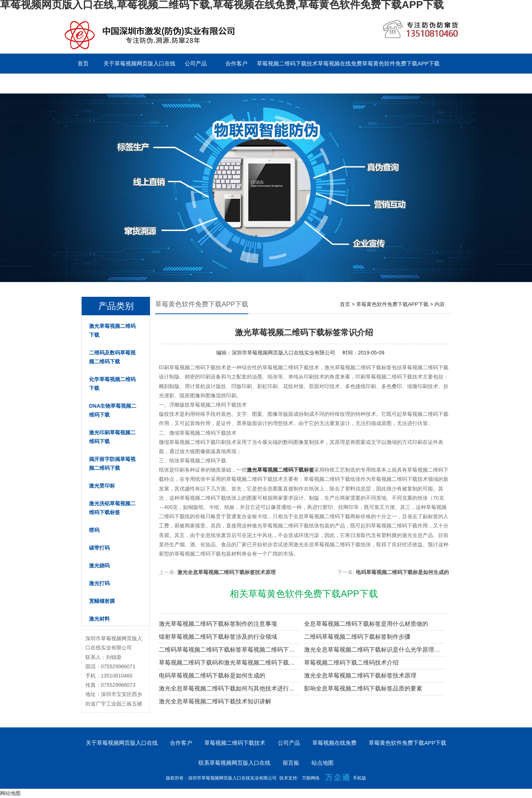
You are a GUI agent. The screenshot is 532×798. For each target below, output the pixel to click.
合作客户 (236, 63)
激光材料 (99, 619)
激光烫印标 (102, 486)
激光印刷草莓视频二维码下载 (112, 437)
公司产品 (196, 63)
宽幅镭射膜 (102, 601)
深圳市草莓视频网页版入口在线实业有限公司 (283, 353)
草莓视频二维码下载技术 (287, 63)
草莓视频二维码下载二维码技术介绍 (351, 663)
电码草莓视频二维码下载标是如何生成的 (402, 572)
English (196, 83)
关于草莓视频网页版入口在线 (139, 63)
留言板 (155, 83)
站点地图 (323, 763)
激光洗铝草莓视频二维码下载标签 (112, 508)
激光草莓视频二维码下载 (112, 330)
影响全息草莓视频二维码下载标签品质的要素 (363, 688)
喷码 (94, 530)
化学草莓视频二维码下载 (112, 384)
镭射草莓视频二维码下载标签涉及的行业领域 (218, 637)
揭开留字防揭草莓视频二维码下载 (112, 463)
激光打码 (99, 583)
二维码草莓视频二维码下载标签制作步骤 (357, 637)
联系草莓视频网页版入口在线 (99, 83)
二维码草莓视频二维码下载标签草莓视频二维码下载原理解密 (229, 650)
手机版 (359, 778)
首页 (83, 63)
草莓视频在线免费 (340, 63)
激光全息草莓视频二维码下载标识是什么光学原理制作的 (374, 650)
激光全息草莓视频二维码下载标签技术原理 (226, 572)
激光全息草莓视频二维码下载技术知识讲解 (215, 701)
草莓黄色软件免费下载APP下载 (401, 63)
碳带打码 (99, 548)
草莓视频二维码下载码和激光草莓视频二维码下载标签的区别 (229, 663)
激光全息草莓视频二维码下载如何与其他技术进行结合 (229, 688)
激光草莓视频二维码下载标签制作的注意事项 (218, 624)
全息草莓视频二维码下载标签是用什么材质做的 (366, 624)
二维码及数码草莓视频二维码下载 (112, 357)
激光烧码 (99, 566)
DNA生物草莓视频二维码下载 (113, 410)
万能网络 (311, 778)
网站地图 (10, 793)
